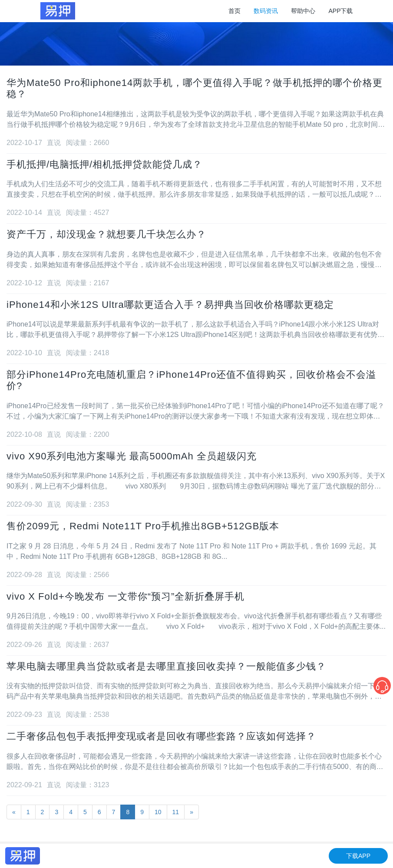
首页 (234, 11)
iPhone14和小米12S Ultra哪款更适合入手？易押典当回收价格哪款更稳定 (170, 305)
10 (158, 812)
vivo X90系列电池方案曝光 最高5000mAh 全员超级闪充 (132, 456)
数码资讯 (266, 11)
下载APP (358, 856)
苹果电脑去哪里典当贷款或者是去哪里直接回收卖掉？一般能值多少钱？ (166, 666)
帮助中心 (303, 11)
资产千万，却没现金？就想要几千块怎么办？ (106, 234)
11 (176, 812)
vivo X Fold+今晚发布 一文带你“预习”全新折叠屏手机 (125, 596)
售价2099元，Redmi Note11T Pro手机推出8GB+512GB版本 (143, 526)
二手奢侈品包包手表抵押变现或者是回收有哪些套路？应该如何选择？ (161, 736)
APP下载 (340, 11)
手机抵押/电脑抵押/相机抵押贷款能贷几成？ (104, 164)
